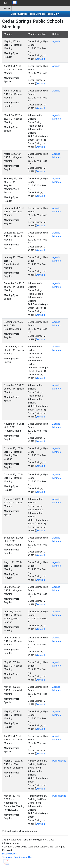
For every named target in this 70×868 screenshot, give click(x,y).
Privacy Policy (9, 854)
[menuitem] (5, 3)
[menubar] (10, 3)
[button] (5, 3)
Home (6, 8)
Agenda (56, 41)
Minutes (56, 119)
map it (40, 59)
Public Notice (59, 761)
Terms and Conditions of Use (17, 857)
